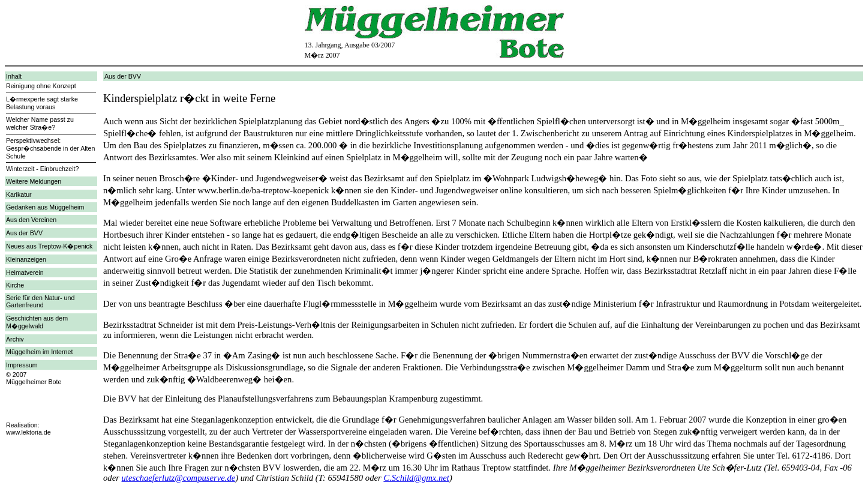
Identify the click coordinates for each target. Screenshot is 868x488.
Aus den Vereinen (31, 220)
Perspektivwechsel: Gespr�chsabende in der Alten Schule (50, 148)
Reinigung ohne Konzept (41, 86)
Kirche (15, 285)
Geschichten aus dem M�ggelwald (37, 322)
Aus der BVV (24, 233)
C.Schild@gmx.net (416, 478)
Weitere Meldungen (34, 181)
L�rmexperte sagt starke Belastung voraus (42, 103)
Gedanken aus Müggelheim (45, 207)
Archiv (15, 339)
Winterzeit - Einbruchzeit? (42, 169)
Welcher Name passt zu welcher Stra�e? (40, 123)
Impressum (22, 365)
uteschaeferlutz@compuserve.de (179, 478)
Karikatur (19, 194)
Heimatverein (25, 273)
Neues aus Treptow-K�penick (49, 246)
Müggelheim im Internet (39, 352)
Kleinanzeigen (26, 259)
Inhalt (14, 76)
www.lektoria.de (28, 432)
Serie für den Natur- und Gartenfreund (40, 301)
